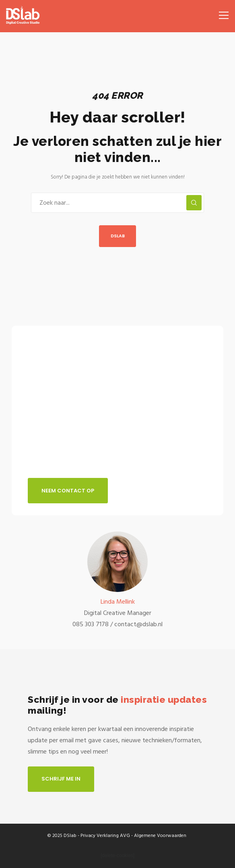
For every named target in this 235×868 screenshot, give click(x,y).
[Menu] (221, 12)
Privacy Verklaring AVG (105, 836)
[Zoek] (194, 203)
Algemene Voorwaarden (160, 836)
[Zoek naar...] (117, 203)
